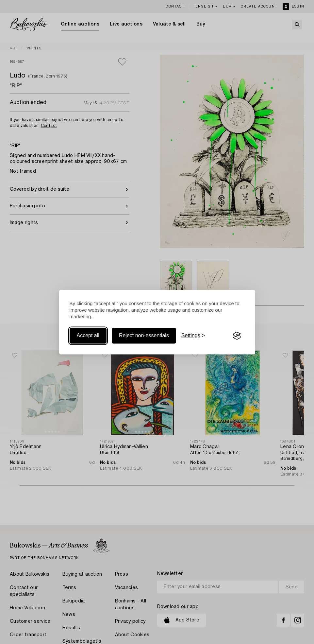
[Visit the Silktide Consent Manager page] (237, 336)
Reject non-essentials (144, 336)
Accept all (88, 336)
